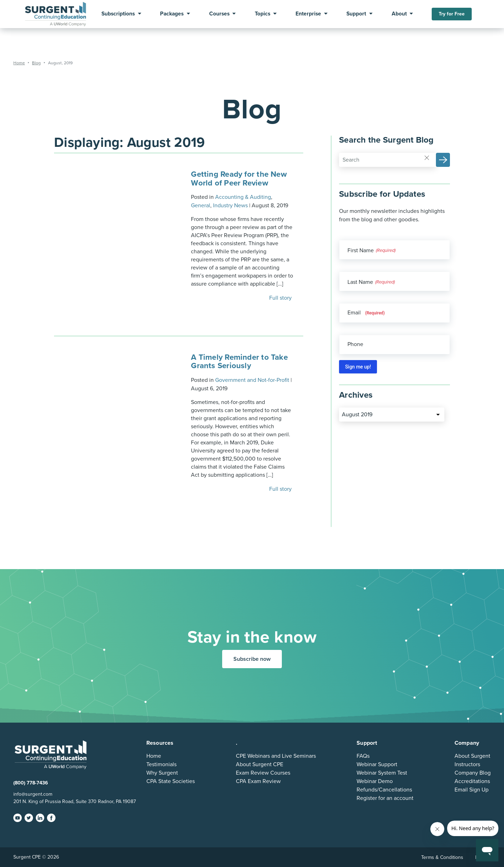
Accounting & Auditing (243, 197)
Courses (219, 14)
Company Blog (473, 773)
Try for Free (452, 14)
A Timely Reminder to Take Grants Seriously (239, 361)
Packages (172, 14)
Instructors (467, 764)
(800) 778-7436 (31, 783)
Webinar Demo (375, 781)
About (399, 14)
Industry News (230, 206)
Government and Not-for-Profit (252, 380)
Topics (263, 14)
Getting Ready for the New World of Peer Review (239, 178)
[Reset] (427, 157)
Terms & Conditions (442, 857)
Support (356, 14)
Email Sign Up (472, 790)
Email (366, 313)
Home (154, 756)
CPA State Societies (171, 781)
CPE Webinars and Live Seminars (276, 756)
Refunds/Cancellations (384, 790)
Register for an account (385, 798)
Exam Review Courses (263, 773)
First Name (361, 250)
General (201, 206)
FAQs (363, 756)
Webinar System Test (382, 773)
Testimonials (161, 764)
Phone (355, 344)
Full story (281, 298)
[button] (443, 160)
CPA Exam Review (258, 781)
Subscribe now (252, 659)
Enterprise (308, 14)
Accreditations (472, 781)
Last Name (360, 282)
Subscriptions (118, 14)
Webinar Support (377, 764)
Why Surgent (162, 773)
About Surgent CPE (260, 764)
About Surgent (472, 756)
